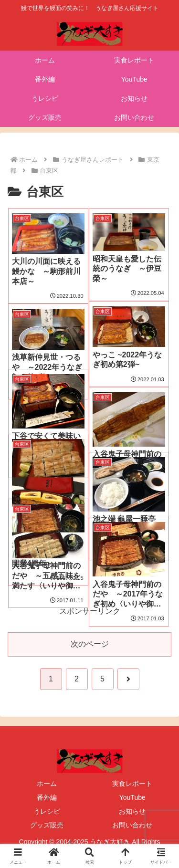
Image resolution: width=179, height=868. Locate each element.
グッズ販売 (47, 825)
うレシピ (47, 811)
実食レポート (132, 784)
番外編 (47, 797)
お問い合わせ (132, 825)
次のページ (90, 644)
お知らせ (132, 811)
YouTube (132, 797)
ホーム (47, 784)
